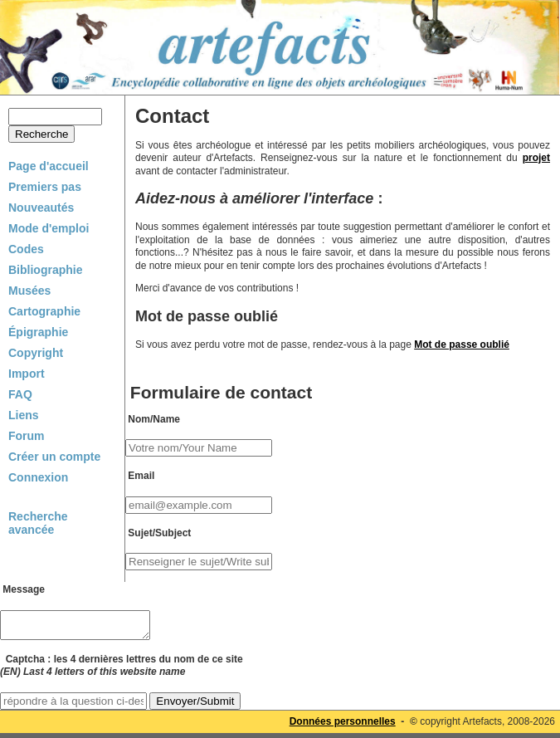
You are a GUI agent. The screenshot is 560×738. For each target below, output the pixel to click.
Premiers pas (45, 187)
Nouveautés (41, 208)
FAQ (20, 394)
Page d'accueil (49, 166)
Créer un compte (54, 457)
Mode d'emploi (49, 228)
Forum (27, 436)
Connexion (38, 477)
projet (536, 158)
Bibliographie (45, 270)
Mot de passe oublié (462, 345)
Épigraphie (38, 332)
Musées (29, 291)
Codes (26, 249)
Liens (24, 415)
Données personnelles (343, 726)
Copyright (36, 353)
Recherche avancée (38, 523)
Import (27, 374)
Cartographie (44, 311)
